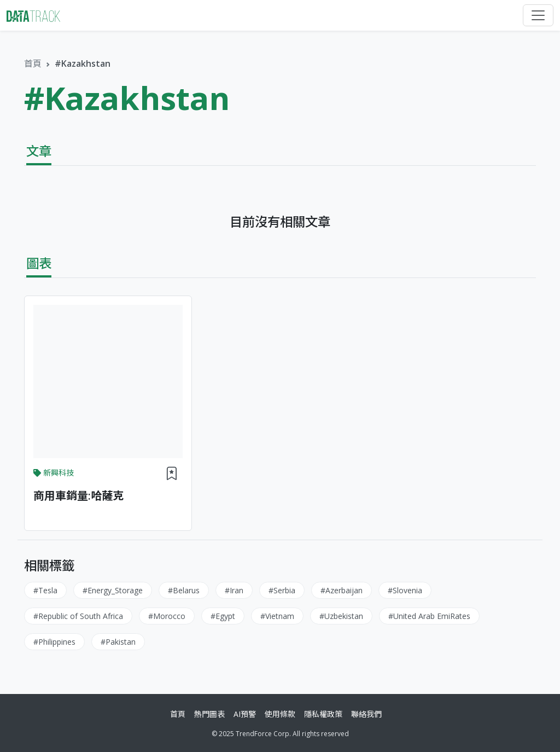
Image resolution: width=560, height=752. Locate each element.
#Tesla (45, 590)
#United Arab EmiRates (429, 616)
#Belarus (184, 590)
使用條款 (280, 714)
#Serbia (282, 590)
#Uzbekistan (341, 616)
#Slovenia (405, 590)
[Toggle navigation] (538, 15)
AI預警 (245, 714)
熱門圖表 (209, 714)
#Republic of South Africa (78, 616)
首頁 (33, 63)
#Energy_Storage (113, 590)
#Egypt (223, 616)
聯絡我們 (366, 714)
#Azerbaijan (342, 590)
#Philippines (54, 642)
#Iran (234, 590)
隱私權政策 (323, 714)
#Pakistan (118, 642)
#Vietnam (277, 616)
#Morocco (167, 616)
